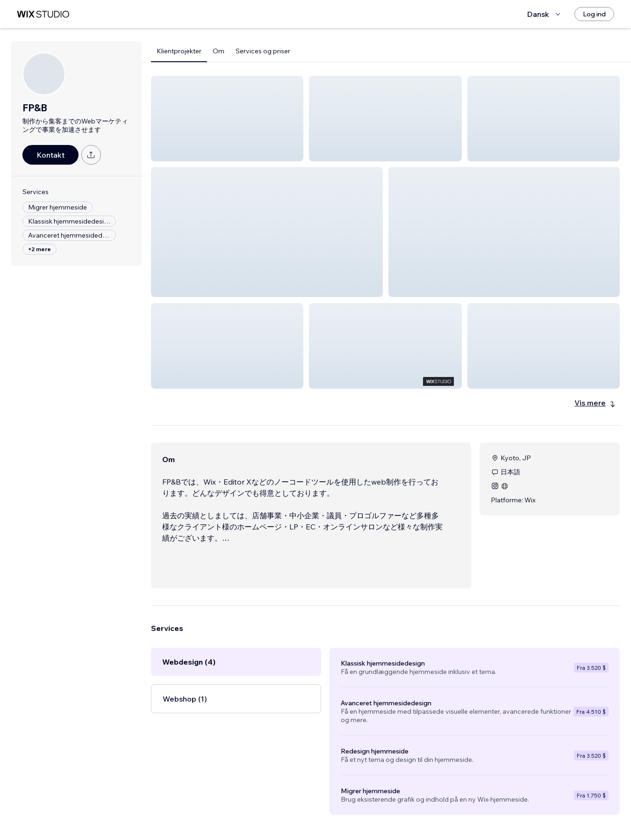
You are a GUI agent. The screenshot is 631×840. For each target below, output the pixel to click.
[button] (227, 119)
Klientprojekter (179, 51)
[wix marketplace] (43, 14)
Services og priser (263, 51)
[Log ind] (594, 14)
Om (219, 51)
